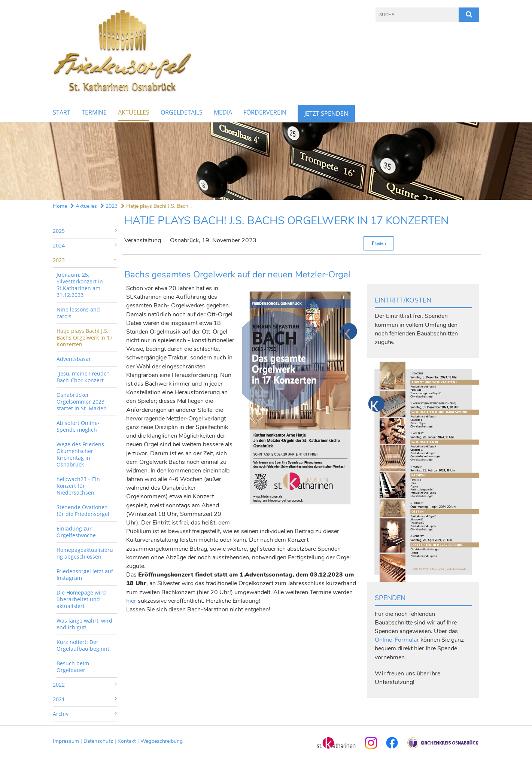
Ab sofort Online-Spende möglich (78, 426)
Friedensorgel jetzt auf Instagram (85, 574)
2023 (109, 206)
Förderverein (265, 112)
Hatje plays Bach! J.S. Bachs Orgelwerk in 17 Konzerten (85, 338)
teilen (379, 243)
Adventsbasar (74, 359)
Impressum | (68, 741)
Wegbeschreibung (162, 741)
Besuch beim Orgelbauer (73, 667)
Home (60, 206)
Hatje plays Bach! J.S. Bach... (156, 206)
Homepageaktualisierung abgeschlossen (85, 553)
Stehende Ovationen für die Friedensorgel (83, 510)
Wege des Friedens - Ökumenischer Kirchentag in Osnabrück (82, 454)
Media (223, 112)
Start (62, 112)
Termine (94, 112)
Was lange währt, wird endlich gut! (84, 624)
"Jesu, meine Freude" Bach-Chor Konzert (83, 377)
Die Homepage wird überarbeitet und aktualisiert (81, 599)
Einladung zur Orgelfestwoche (76, 532)
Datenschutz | (101, 741)
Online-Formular (397, 640)
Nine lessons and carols (78, 313)
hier (131, 601)
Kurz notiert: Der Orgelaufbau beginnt (83, 645)
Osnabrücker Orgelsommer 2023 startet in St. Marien (82, 402)
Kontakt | (129, 741)
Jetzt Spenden (326, 113)
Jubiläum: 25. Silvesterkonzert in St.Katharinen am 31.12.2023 (80, 285)
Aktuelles (134, 112)
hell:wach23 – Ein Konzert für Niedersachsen (78, 486)
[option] (266, 161)
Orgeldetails (182, 112)
